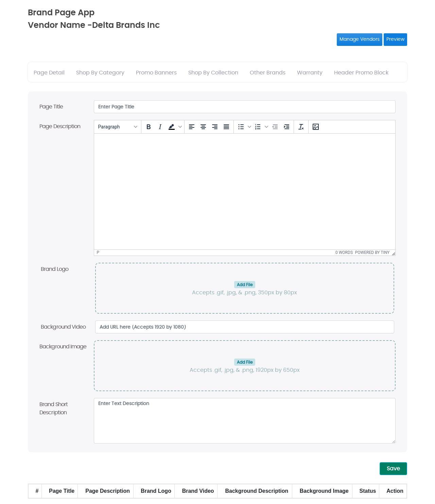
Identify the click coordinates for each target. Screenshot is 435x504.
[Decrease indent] (275, 127)
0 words (344, 253)
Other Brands (268, 73)
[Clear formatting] (301, 127)
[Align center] (203, 127)
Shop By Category (100, 73)
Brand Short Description (54, 409)
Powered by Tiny (372, 253)
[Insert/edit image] (316, 127)
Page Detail (49, 73)
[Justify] (226, 127)
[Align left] (192, 127)
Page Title (51, 107)
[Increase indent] (286, 127)
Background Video (63, 327)
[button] (174, 127)
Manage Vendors (360, 39)
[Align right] (215, 127)
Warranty (310, 73)
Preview (395, 39)
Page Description (60, 126)
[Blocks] (118, 127)
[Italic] (160, 127)
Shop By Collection (213, 73)
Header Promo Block (361, 73)
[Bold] (149, 127)
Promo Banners (156, 73)
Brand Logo (55, 269)
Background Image (63, 347)
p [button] (98, 253)
